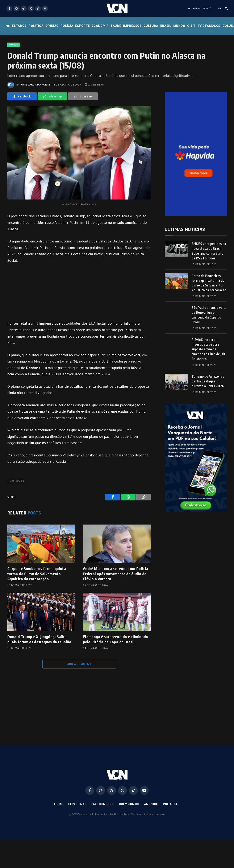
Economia (100, 26)
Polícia (67, 26)
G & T (191, 26)
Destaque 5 (17, 481)
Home (59, 804)
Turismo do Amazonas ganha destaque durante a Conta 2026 (208, 381)
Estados (19, 26)
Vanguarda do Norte (35, 85)
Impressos (132, 26)
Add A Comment (79, 664)
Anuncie (151, 804)
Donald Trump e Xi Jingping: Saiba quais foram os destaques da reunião (39, 639)
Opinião (52, 26)
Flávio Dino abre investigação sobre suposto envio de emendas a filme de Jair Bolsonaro (208, 349)
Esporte (82, 26)
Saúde (116, 26)
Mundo (179, 26)
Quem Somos (129, 804)
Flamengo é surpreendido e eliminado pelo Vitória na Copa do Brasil (116, 639)
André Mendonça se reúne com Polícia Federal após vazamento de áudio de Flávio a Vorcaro (116, 574)
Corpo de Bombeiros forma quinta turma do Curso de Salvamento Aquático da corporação (37, 574)
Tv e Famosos (209, 26)
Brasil (166, 26)
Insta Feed (171, 804)
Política (36, 26)
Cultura (151, 26)
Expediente (77, 804)
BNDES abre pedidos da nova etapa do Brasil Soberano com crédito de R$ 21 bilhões (209, 251)
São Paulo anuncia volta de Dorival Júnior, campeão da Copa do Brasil (209, 315)
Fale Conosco (103, 804)
